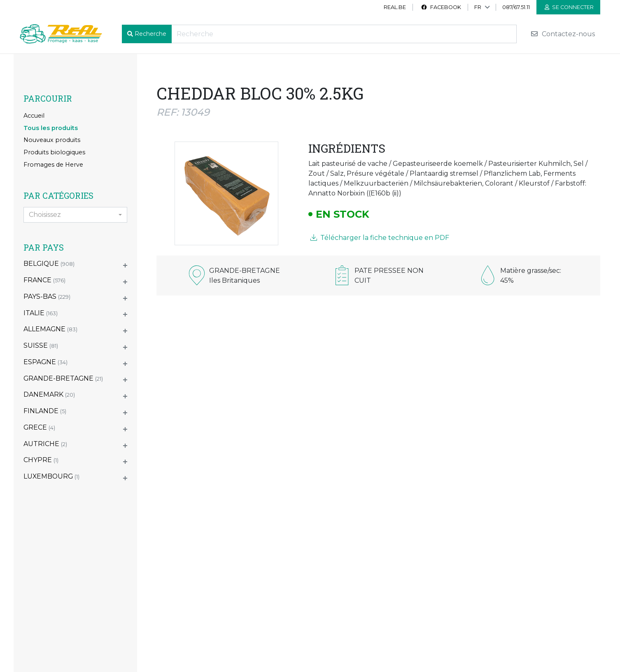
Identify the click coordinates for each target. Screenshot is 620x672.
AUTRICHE (45, 444)
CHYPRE (41, 460)
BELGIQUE (49, 264)
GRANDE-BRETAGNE (63, 378)
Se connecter (569, 7)
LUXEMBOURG (51, 476)
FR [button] (478, 7)
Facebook (441, 7)
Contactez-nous (563, 34)
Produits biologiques (54, 152)
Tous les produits (51, 128)
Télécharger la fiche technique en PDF (380, 238)
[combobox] (75, 215)
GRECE (39, 427)
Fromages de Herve (53, 165)
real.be (395, 7)
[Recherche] (344, 34)
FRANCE (44, 280)
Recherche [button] (150, 34)
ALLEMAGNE (50, 329)
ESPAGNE (45, 362)
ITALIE (41, 313)
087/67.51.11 (516, 7)
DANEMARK (49, 394)
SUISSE (41, 345)
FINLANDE (45, 411)
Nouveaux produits (52, 140)
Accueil (34, 116)
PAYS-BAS (47, 296)
